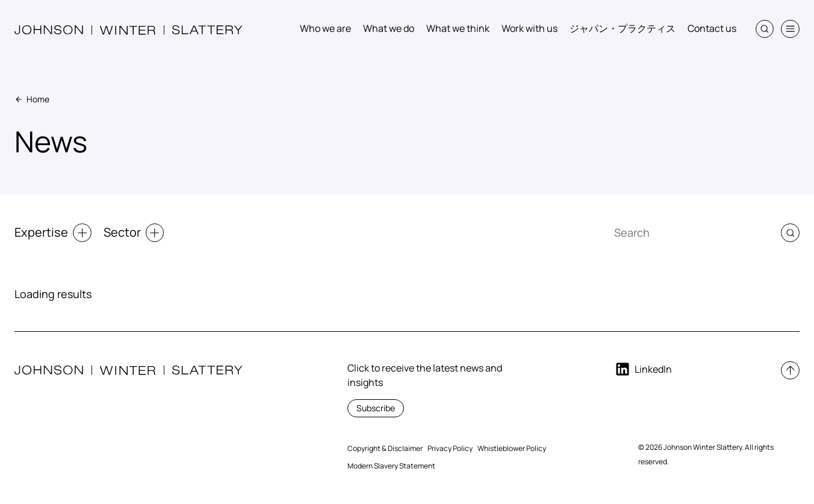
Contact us (712, 28)
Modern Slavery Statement (391, 466)
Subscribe (376, 408)
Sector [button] (134, 233)
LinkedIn (643, 369)
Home (32, 99)
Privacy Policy (450, 448)
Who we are (325, 28)
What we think (458, 28)
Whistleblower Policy (512, 448)
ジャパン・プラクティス (623, 28)
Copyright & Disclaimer (385, 448)
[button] (765, 29)
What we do (389, 28)
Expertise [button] (53, 233)
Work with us (530, 28)
